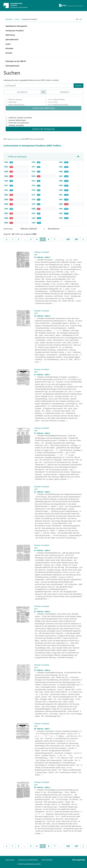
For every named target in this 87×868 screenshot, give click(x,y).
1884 (61, 162)
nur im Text (53, 102)
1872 (34, 171)
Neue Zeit (12, 102)
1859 (6, 176)
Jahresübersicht (12, 39)
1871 (34, 167)
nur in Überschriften (56, 99)
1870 (34, 162)
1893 (61, 204)
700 (76, 239)
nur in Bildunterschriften (58, 105)
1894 (61, 209)
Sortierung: (8, 229)
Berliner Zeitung (15, 99)
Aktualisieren (54, 229)
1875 (34, 185)
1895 (61, 213)
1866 (6, 209)
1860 (6, 181)
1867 (6, 213)
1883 (34, 223)
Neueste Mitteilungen (17, 120)
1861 (6, 185)
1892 (61, 199)
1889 (61, 185)
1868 (6, 218)
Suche (17, 19)
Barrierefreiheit (47, 860)
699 (68, 239)
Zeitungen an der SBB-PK (16, 61)
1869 (6, 223)
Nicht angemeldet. (79, 860)
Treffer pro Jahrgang (17, 157)
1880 (34, 209)
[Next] (83, 239)
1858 (6, 171)
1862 (6, 190)
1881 (34, 213)
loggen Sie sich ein (13, 139)
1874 (34, 181)
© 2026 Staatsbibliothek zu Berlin (29, 864)
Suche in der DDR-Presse (43, 108)
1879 (34, 204)
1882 (34, 218)
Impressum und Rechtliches (28, 860)
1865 (6, 204)
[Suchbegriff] (39, 86)
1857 (6, 167)
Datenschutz (10, 860)
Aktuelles (9, 48)
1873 (34, 176)
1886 (61, 171)
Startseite (9, 19)
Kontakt (9, 53)
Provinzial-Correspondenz (19, 123)
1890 (61, 190)
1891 (61, 195)
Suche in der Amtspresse (43, 129)
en (81, 19)
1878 (34, 199)
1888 (61, 181)
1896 (61, 218)
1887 (61, 176)
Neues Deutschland (16, 105)
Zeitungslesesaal (12, 66)
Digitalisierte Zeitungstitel (16, 26)
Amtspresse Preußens (15, 31)
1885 (61, 167)
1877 (34, 195)
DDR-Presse (10, 35)
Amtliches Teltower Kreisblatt (20, 118)
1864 (6, 199)
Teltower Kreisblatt (16, 125)
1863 (6, 195)
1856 (6, 162)
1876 (34, 190)
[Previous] (7, 239)
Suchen (79, 86)
